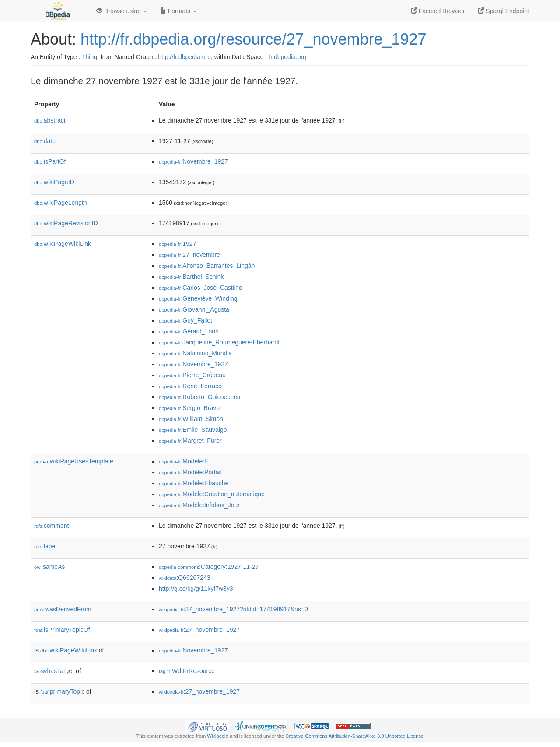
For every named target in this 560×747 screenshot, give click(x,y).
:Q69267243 (185, 578)
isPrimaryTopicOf (62, 630)
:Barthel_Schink (191, 277)
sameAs (49, 567)
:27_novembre (189, 255)
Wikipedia (218, 736)
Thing (89, 57)
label (45, 546)
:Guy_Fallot (185, 320)
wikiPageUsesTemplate (74, 461)
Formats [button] (178, 11)
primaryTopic (62, 691)
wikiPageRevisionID (66, 223)
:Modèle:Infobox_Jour (199, 505)
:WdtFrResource (187, 671)
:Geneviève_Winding (198, 298)
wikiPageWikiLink (63, 244)
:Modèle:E (184, 461)
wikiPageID (54, 182)
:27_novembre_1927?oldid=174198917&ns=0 (233, 609)
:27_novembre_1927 (199, 630)
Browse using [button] (122, 11)
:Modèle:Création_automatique (212, 494)
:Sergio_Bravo (189, 408)
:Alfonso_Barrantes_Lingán (207, 266)
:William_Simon (191, 419)
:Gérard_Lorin (189, 331)
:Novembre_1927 (193, 161)
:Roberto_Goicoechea (200, 397)
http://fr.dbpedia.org (184, 57)
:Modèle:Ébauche (194, 483)
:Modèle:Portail (190, 472)
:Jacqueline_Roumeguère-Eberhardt (219, 342)
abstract (50, 120)
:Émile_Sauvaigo (193, 430)
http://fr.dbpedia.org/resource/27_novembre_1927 (254, 39)
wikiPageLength (61, 203)
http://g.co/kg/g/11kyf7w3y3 (196, 589)
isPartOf (50, 161)
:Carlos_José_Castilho (200, 288)
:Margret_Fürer (190, 441)
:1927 (177, 244)
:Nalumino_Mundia (195, 353)
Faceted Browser (438, 11)
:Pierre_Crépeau (192, 375)
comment (51, 526)
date (45, 141)
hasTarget (57, 671)
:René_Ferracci (191, 386)
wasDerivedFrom (63, 609)
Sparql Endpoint (504, 11)
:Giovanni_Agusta (194, 309)
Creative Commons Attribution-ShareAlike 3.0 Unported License (354, 736)
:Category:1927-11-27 (209, 567)
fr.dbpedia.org (287, 57)
